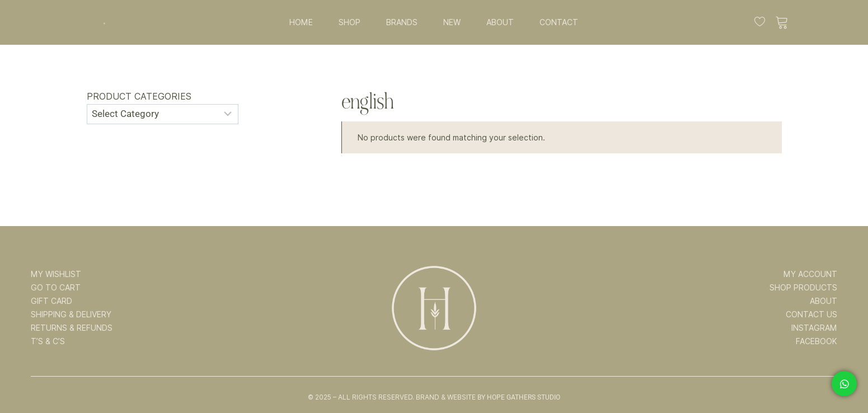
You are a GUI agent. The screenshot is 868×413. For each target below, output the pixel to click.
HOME (301, 22)
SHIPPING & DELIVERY (71, 315)
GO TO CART (56, 288)
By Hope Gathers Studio (519, 397)
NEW (452, 22)
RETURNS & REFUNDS (72, 328)
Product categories (139, 97)
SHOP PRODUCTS (803, 288)
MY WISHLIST (56, 274)
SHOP (349, 22)
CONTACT (559, 22)
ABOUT (500, 22)
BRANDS (402, 22)
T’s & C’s (48, 341)
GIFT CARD (51, 301)
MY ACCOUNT (810, 274)
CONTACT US (811, 315)
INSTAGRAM (814, 328)
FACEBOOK (817, 341)
